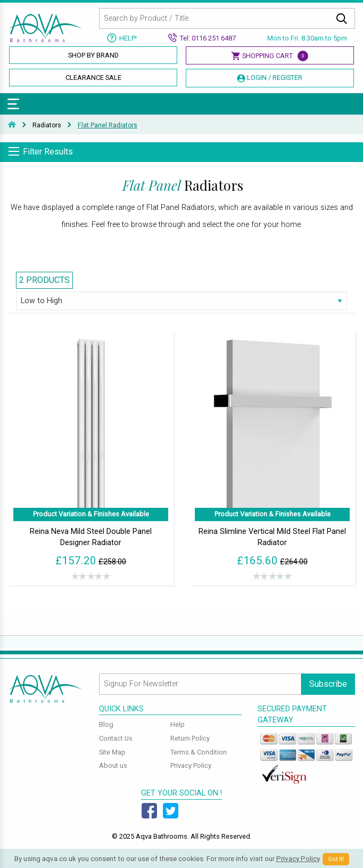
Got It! (336, 859)
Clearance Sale (93, 78)
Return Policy (190, 738)
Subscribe (328, 684)
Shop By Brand (93, 55)
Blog (106, 724)
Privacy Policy (191, 765)
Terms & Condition (199, 752)
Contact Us (116, 738)
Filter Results (48, 152)
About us (113, 765)
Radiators (47, 125)
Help (178, 724)
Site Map (112, 752)
